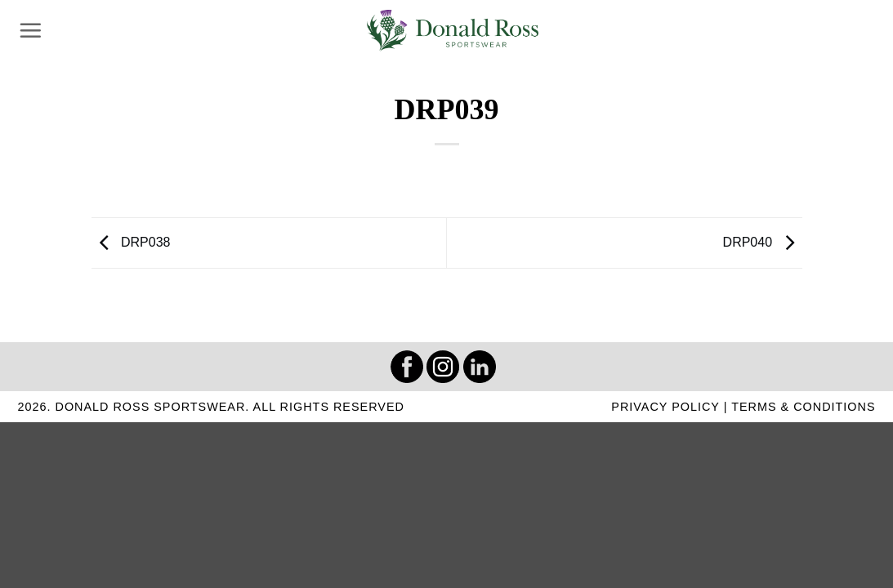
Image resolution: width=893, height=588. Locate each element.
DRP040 (763, 242)
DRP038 (131, 242)
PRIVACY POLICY (665, 407)
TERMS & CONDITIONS (803, 407)
